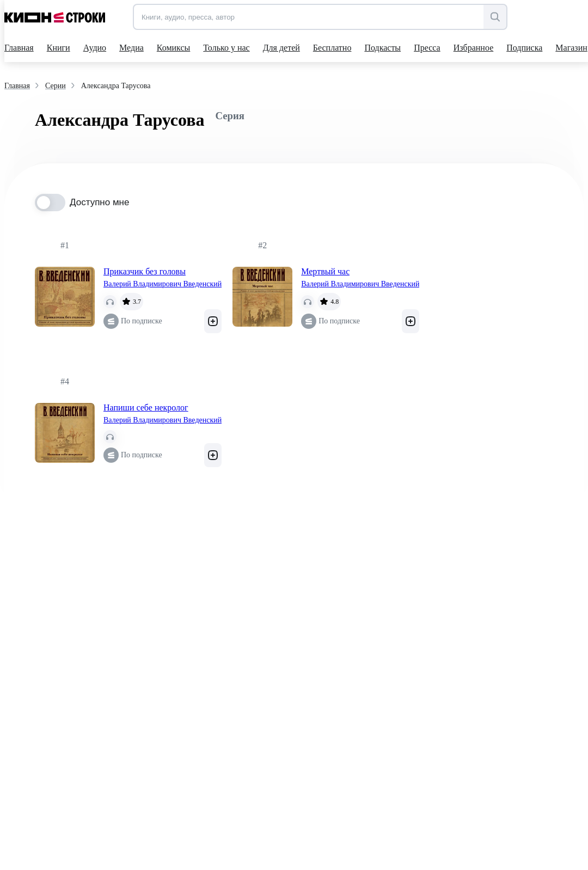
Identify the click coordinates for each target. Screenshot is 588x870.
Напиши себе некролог (146, 408)
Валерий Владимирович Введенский (163, 284)
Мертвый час (325, 271)
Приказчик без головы (145, 271)
